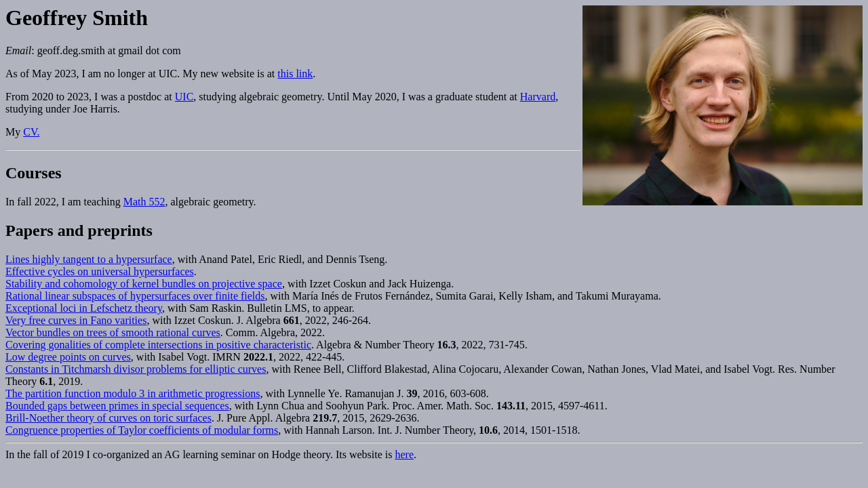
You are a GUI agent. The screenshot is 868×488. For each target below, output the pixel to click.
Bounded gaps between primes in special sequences (117, 406)
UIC (184, 97)
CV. (31, 132)
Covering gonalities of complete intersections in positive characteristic (158, 345)
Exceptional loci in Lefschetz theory (84, 308)
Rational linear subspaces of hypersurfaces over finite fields (135, 296)
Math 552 (144, 202)
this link (295, 74)
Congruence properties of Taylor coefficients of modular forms (142, 430)
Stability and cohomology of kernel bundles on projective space (144, 284)
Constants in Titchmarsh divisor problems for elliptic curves (136, 369)
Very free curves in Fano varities (76, 320)
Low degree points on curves (68, 357)
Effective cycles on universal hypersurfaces (100, 271)
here (405, 454)
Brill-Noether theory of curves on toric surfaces (108, 418)
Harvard (538, 97)
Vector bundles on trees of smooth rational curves (113, 332)
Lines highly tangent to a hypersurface (89, 259)
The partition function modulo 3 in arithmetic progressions (133, 393)
